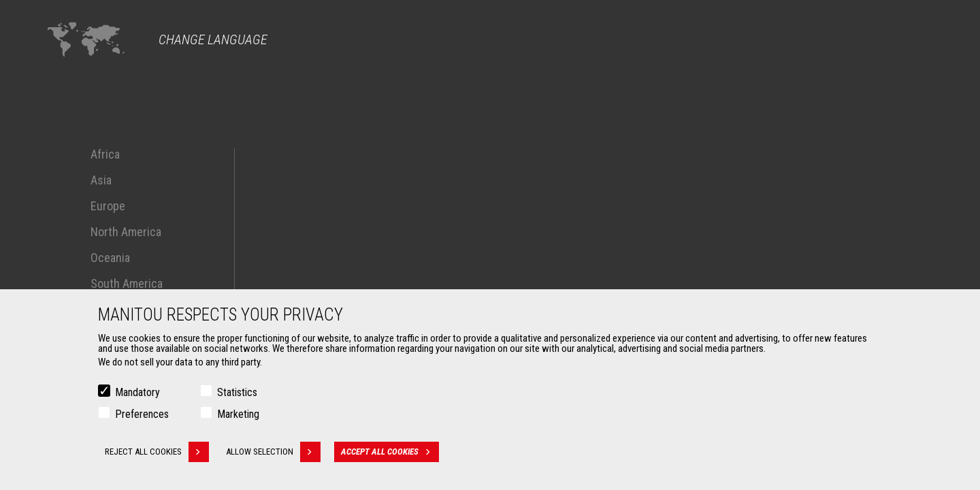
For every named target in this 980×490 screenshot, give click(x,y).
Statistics (237, 395)
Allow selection (273, 455)
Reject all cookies (157, 455)
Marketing (238, 417)
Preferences (142, 417)
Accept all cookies (390, 455)
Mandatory (137, 395)
